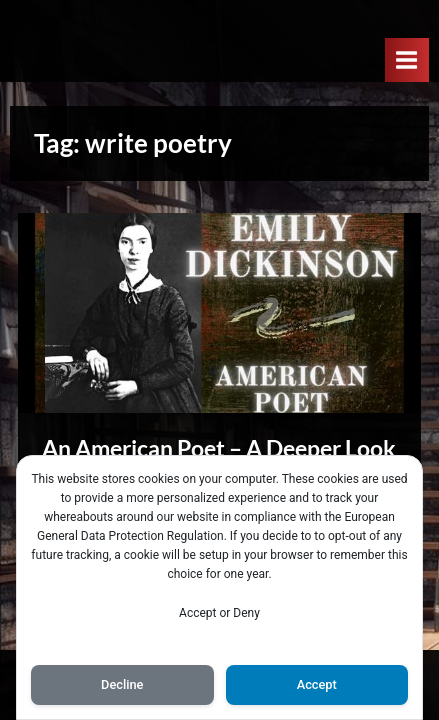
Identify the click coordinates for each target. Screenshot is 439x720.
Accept (317, 684)
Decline (122, 684)
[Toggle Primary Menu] (407, 59)
